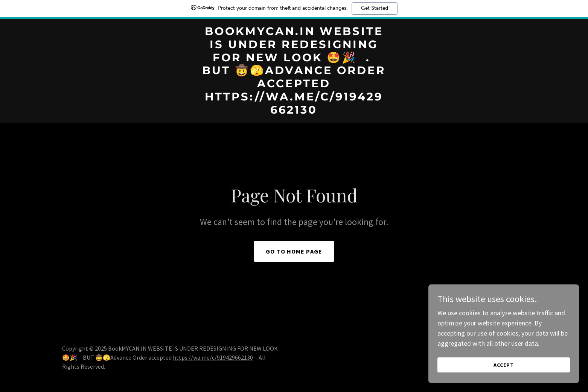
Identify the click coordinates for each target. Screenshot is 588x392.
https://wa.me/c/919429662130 (213, 357)
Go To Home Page (294, 251)
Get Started (375, 8)
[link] (294, 111)
